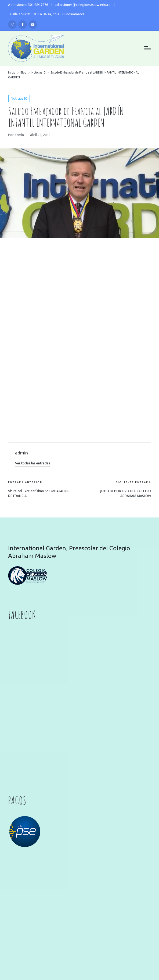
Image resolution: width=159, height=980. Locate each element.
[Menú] (148, 48)
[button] (33, 463)
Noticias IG (19, 98)
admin (21, 453)
